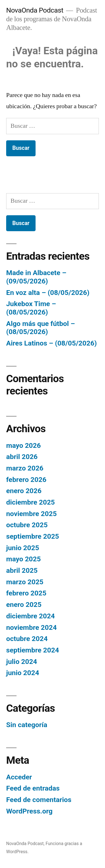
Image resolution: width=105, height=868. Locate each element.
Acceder (19, 777)
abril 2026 (22, 457)
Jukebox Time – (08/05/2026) (31, 308)
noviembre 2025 (32, 514)
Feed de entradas (33, 788)
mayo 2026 (24, 445)
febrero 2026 (26, 480)
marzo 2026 (25, 468)
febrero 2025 (26, 593)
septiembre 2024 (33, 650)
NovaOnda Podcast (35, 10)
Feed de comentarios (39, 800)
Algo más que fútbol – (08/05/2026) (41, 328)
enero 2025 (24, 605)
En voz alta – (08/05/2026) (48, 293)
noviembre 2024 (32, 627)
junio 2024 (23, 673)
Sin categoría (27, 725)
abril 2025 (22, 570)
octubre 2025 (27, 525)
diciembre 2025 (31, 502)
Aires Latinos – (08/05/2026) (52, 343)
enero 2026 (24, 491)
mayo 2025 (24, 559)
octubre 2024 (27, 639)
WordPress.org (29, 811)
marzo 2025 (25, 582)
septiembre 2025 (33, 536)
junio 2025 (23, 548)
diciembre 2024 (31, 616)
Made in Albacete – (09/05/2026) (36, 277)
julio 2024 (22, 662)
